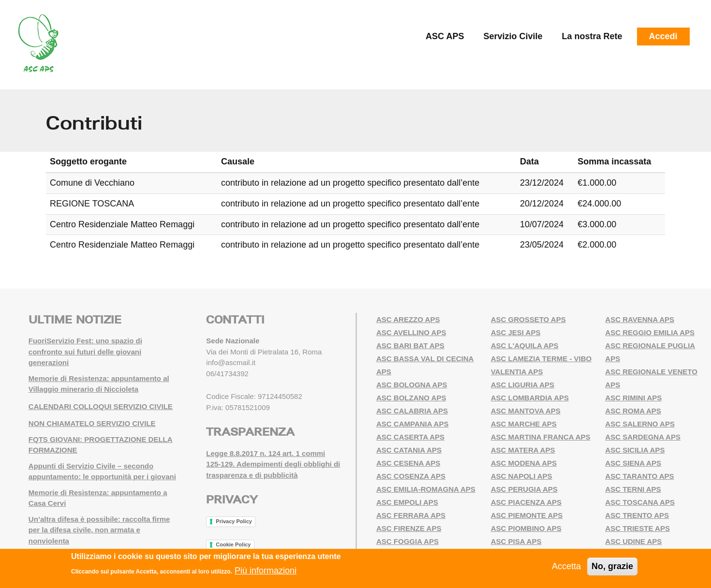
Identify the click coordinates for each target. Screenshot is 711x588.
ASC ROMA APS (633, 411)
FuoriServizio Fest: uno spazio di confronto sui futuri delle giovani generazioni (85, 352)
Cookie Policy (233, 544)
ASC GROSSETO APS (528, 319)
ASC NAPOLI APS (522, 476)
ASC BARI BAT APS (410, 345)
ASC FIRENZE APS (409, 528)
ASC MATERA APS (523, 450)
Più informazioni (266, 571)
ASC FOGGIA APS (407, 541)
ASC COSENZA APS (411, 476)
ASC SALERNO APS (640, 424)
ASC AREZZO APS (408, 319)
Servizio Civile (513, 36)
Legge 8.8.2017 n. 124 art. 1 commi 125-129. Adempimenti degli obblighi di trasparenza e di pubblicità (273, 464)
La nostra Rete (592, 36)
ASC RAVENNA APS (640, 319)
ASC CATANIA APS (409, 450)
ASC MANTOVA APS (526, 411)
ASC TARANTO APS (639, 476)
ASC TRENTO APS (637, 515)
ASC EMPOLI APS (407, 502)
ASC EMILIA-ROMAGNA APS (426, 489)
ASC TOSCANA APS (640, 502)
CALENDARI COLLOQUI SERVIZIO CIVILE (101, 406)
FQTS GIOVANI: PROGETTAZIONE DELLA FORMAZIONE (101, 445)
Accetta (566, 566)
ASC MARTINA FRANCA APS (541, 437)
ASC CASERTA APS (410, 437)
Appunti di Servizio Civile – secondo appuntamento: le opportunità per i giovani (102, 471)
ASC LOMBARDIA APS (530, 398)
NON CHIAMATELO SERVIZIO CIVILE (92, 423)
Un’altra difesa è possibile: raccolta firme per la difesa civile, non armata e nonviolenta (99, 530)
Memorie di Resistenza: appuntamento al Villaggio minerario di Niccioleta (99, 384)
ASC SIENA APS (633, 463)
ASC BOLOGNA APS (412, 385)
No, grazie (612, 566)
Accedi (663, 36)
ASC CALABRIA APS (412, 411)
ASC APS (445, 36)
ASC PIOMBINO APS (526, 528)
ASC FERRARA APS (411, 515)
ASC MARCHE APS (524, 424)
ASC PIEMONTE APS (527, 515)
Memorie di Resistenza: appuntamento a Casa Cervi (98, 498)
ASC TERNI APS (633, 489)
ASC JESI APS (516, 332)
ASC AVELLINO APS (411, 332)
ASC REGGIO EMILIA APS (650, 332)
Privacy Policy (234, 521)
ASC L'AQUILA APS (525, 345)
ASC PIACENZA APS (526, 502)
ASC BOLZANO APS (411, 398)
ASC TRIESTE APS (637, 528)
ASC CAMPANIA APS (412, 424)
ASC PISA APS (516, 541)
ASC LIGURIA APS (523, 385)
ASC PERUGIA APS (524, 489)
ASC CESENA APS (408, 463)
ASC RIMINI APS (633, 398)
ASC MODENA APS (524, 463)
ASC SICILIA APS (635, 450)
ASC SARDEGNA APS (643, 437)
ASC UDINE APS (633, 541)
